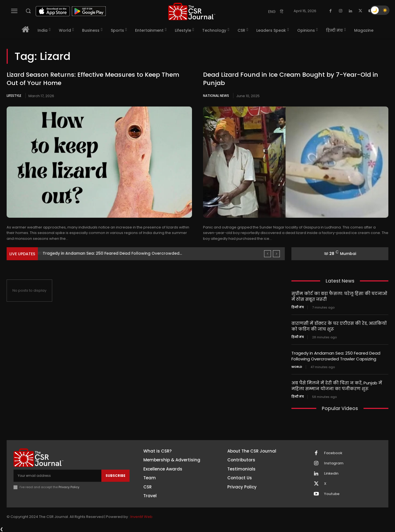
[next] (276, 254)
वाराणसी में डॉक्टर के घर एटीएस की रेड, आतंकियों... (87, 253)
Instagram (334, 463)
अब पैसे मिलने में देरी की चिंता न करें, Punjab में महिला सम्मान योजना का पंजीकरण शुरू (337, 386)
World (297, 367)
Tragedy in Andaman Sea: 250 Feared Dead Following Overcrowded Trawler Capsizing (336, 356)
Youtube (332, 494)
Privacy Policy (69, 487)
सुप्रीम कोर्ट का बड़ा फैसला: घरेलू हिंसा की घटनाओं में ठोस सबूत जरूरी (339, 296)
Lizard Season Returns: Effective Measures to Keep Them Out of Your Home (93, 79)
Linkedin (331, 474)
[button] (28, 11)
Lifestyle (14, 96)
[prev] (268, 254)
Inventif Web (141, 517)
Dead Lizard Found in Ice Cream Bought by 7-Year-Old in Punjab (291, 79)
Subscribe (115, 476)
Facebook (333, 453)
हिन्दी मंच (298, 307)
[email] (57, 476)
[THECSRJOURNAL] (192, 11)
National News (216, 96)
